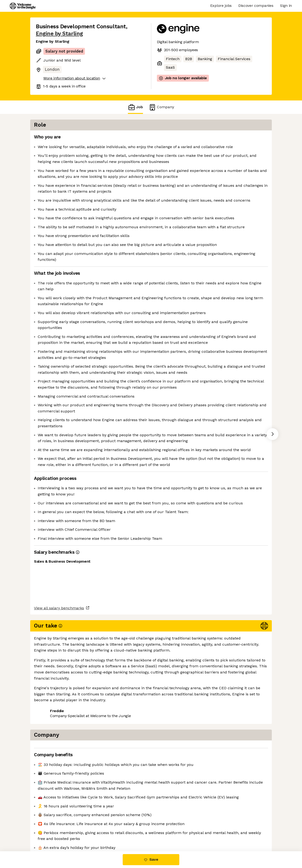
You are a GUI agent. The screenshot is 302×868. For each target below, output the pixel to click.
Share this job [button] (49, 831)
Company (161, 107)
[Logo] (23, 6)
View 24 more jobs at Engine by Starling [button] (105, 831)
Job (135, 107)
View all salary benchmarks (59, 813)
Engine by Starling (59, 34)
